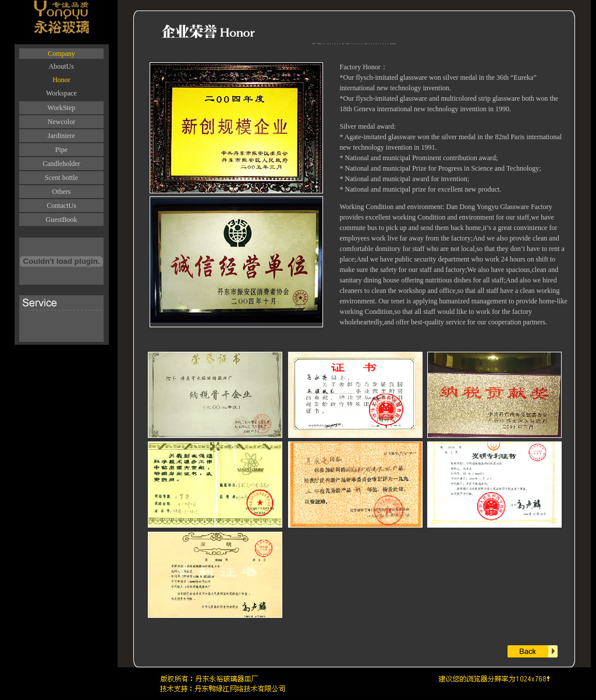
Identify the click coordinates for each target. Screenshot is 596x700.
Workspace (61, 93)
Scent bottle (61, 178)
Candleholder (61, 164)
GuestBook (62, 220)
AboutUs (61, 66)
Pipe (61, 150)
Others (62, 192)
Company (61, 54)
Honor (61, 80)
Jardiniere (61, 136)
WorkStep (61, 108)
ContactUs (61, 206)
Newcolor (61, 122)
